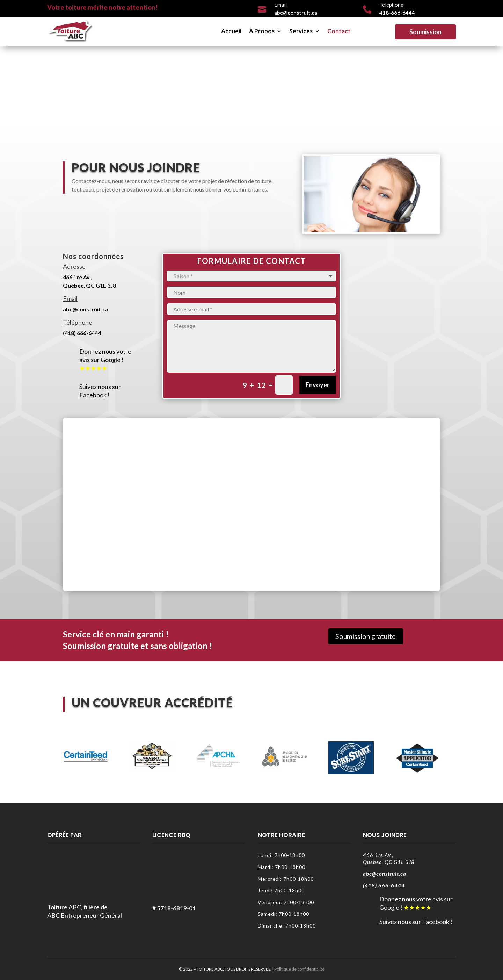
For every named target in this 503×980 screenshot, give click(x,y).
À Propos (262, 31)
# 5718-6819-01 (174, 908)
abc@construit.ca (86, 309)
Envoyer (318, 385)
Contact (339, 31)
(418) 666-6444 (82, 333)
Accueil (231, 31)
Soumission (425, 32)
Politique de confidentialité (299, 969)
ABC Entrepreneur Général (85, 915)
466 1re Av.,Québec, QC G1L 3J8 (389, 858)
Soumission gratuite (367, 637)
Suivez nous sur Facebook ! (100, 391)
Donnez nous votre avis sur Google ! (105, 355)
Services (301, 31)
